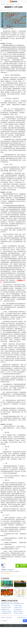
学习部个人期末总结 (18, 613)
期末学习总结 (23, 618)
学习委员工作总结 (18, 605)
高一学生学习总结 (8, 618)
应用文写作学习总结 (6, 605)
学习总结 (18, 4)
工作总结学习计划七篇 (6, 611)
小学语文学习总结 (18, 607)
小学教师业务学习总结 (6, 613)
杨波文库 (12, 626)
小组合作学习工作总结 (6, 607)
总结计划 (12, 4)
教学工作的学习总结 (18, 611)
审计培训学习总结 (18, 609)
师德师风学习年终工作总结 (7, 604)
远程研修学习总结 (5, 609)
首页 (7, 4)
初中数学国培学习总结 (19, 604)
